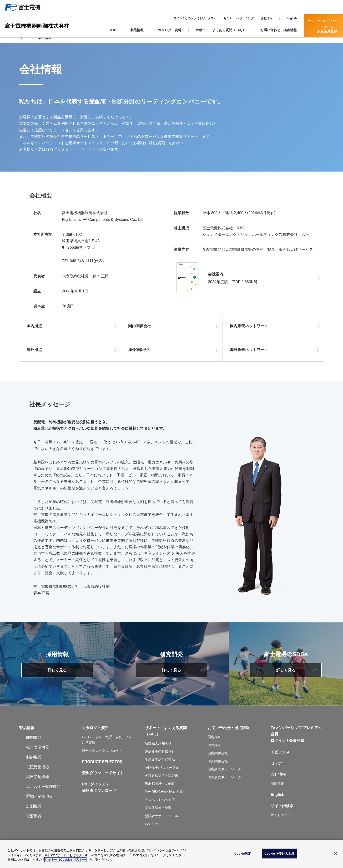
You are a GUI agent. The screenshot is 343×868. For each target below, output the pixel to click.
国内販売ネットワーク (251, 330)
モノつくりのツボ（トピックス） (195, 18)
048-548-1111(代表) (87, 265)
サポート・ (154, 732)
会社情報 (267, 18)
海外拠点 (36, 354)
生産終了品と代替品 (160, 764)
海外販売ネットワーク (251, 354)
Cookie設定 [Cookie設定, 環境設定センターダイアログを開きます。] (243, 853)
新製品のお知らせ (158, 748)
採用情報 (277, 788)
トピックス (280, 756)
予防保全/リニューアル (162, 772)
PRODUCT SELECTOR (102, 766)
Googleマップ (79, 251)
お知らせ (151, 828)
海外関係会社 (142, 354)
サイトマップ (281, 819)
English (292, 18)
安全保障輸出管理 (158, 812)
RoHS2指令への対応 (160, 788)
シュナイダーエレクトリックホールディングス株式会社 (250, 239)
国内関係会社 (142, 330)
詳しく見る (57, 674)
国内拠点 (36, 330)
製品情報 (27, 732)
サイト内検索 (282, 810)
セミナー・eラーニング (239, 18)
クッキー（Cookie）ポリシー (65, 860)
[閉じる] (335, 853)
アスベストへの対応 (160, 804)
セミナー (278, 767)
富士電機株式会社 (218, 232)
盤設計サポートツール (161, 820)
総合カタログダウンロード (102, 755)
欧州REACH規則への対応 (164, 796)
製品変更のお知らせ (160, 756)
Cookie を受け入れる (280, 853)
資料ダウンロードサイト (103, 777)
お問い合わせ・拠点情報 (229, 732)
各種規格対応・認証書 (161, 780)
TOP (23, 42)
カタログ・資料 (95, 732)
